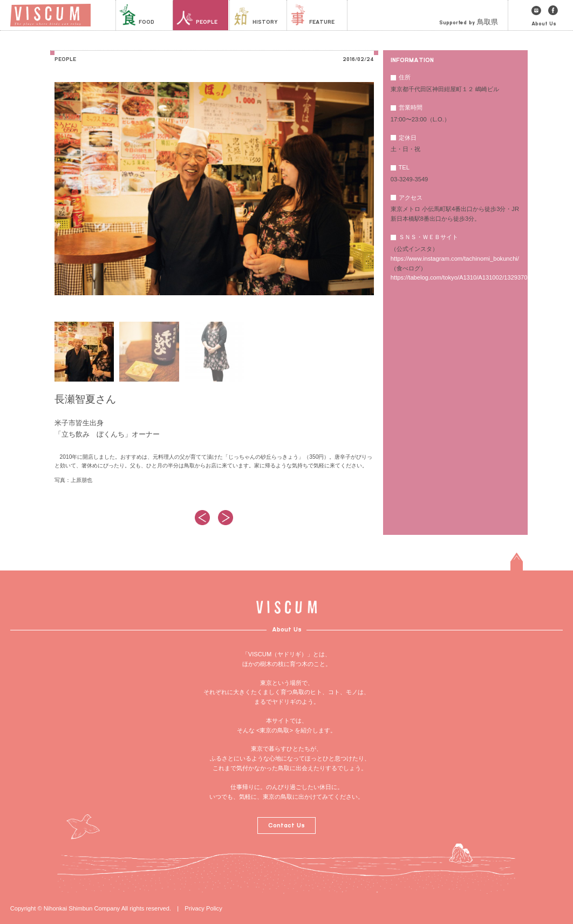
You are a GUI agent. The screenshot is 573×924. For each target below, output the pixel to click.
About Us (544, 23)
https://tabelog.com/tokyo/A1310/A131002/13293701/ (462, 277)
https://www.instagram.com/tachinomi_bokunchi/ (455, 259)
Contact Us (286, 825)
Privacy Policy (203, 908)
